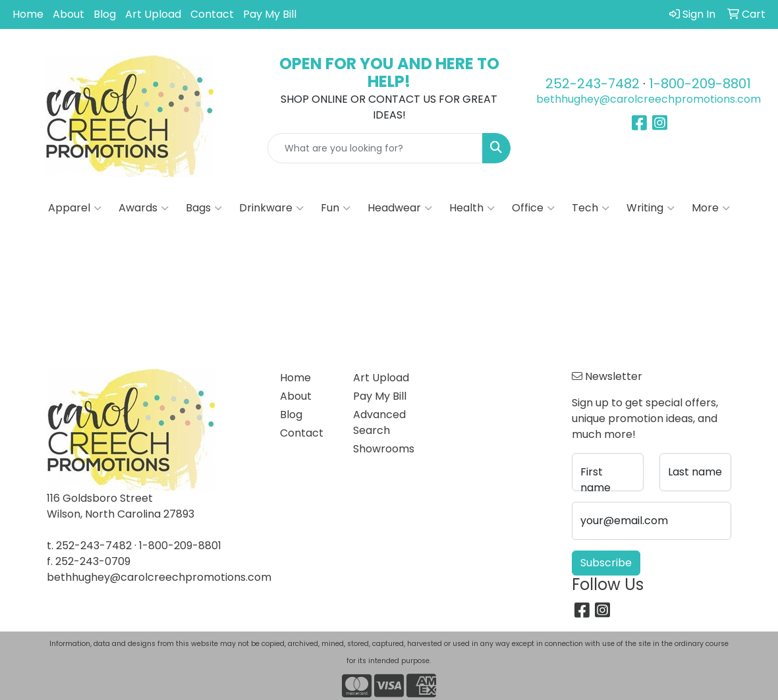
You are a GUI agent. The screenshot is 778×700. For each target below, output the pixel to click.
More (711, 208)
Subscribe (606, 563)
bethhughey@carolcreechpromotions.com (649, 99)
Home (28, 14)
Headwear (400, 208)
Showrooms (382, 449)
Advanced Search (379, 422)
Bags (204, 208)
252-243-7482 (593, 84)
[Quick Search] (375, 148)
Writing (651, 208)
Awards (144, 208)
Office (533, 208)
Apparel (75, 208)
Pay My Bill (270, 14)
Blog (105, 14)
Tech (591, 208)
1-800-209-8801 (700, 84)
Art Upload (153, 14)
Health (472, 208)
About (69, 14)
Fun (336, 208)
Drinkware (271, 208)
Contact (212, 14)
